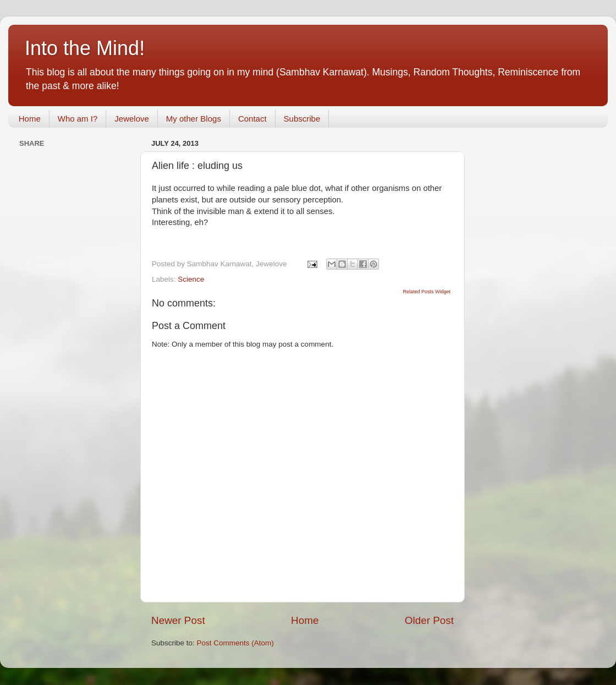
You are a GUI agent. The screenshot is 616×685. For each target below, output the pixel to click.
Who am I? (78, 119)
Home (30, 119)
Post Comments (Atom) (235, 643)
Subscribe (302, 119)
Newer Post (178, 620)
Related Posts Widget (427, 292)
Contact (252, 119)
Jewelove (132, 119)
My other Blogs (194, 119)
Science (191, 279)
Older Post (429, 620)
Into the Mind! (85, 48)
